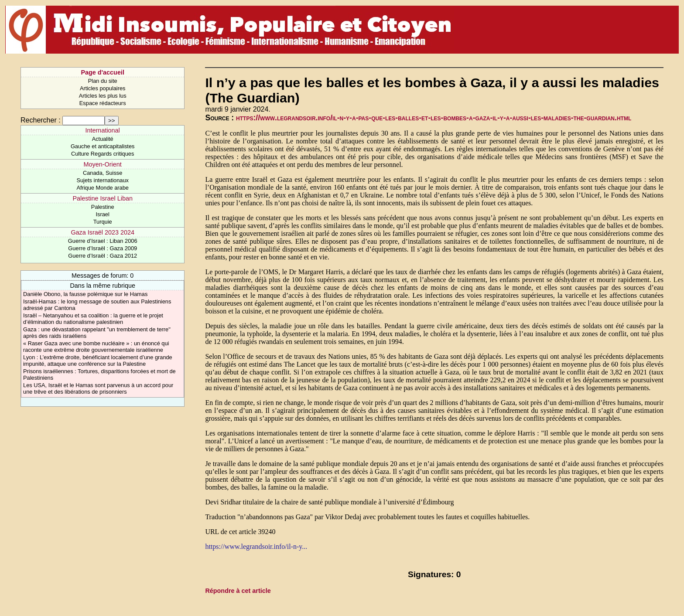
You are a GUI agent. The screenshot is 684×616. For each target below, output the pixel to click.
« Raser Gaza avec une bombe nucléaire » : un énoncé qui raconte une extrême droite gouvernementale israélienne (96, 347)
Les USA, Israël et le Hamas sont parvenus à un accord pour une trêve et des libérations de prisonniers (98, 388)
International (103, 130)
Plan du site (103, 81)
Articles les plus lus (103, 96)
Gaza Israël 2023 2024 (103, 232)
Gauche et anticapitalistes (103, 146)
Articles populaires (103, 88)
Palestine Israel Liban (103, 198)
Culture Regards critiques (103, 154)
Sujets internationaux (103, 180)
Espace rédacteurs (103, 103)
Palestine (103, 207)
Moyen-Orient (103, 164)
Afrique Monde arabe (103, 188)
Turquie (103, 222)
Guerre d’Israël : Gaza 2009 (103, 248)
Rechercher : (41, 120)
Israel (103, 214)
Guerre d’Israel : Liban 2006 (103, 241)
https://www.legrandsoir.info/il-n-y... (256, 546)
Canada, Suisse (103, 173)
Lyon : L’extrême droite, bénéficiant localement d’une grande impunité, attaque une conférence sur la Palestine (98, 361)
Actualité (103, 139)
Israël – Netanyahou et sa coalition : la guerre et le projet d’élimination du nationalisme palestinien (93, 319)
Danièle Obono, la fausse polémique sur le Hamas (85, 294)
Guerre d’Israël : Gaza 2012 (103, 256)
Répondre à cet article (238, 591)
